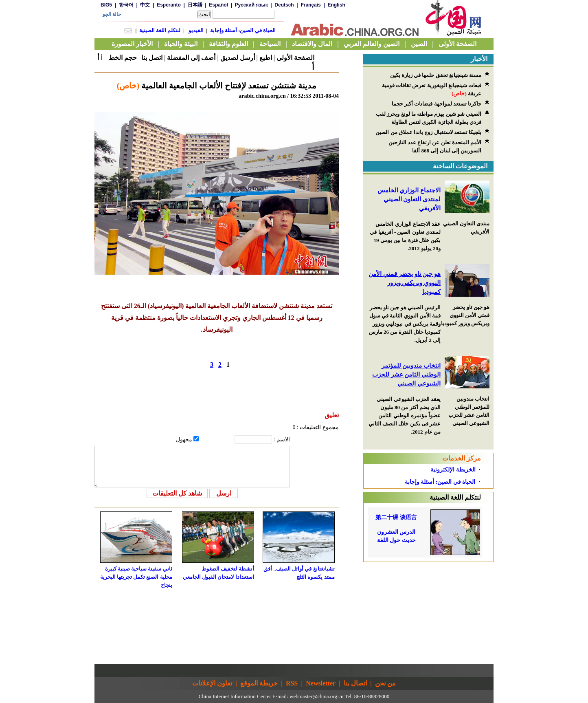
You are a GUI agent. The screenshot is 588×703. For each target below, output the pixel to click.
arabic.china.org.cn (262, 96)
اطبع (266, 58)
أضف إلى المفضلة (191, 58)
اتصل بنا (152, 58)
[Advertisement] (428, 613)
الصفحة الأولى (295, 58)
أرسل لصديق (238, 58)
